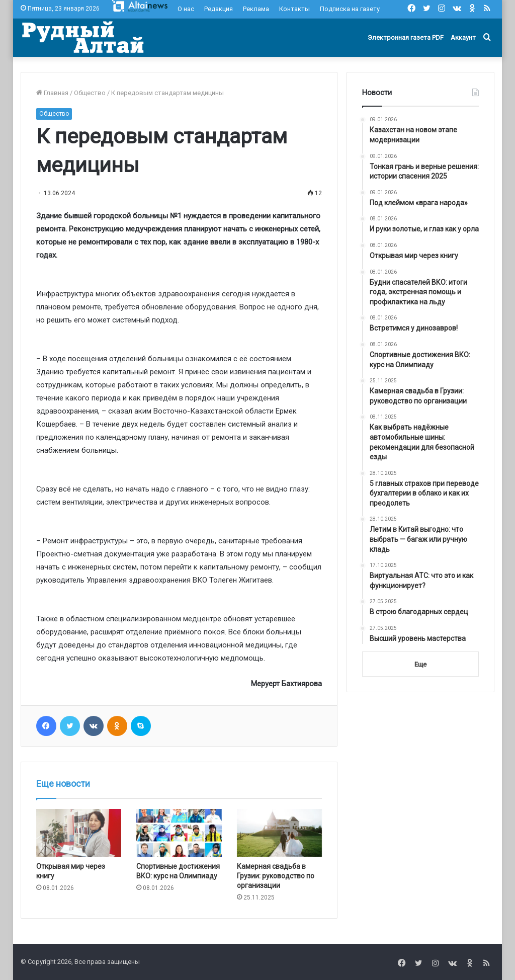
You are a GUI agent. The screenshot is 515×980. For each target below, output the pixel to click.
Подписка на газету (350, 9)
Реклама (256, 9)
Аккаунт (463, 37)
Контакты (294, 9)
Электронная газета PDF (406, 37)
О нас (186, 9)
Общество (90, 93)
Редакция (219, 9)
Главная (52, 93)
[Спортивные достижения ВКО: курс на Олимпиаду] (179, 833)
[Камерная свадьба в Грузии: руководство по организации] (280, 833)
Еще (420, 664)
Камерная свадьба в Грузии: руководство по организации (276, 876)
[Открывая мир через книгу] (79, 833)
